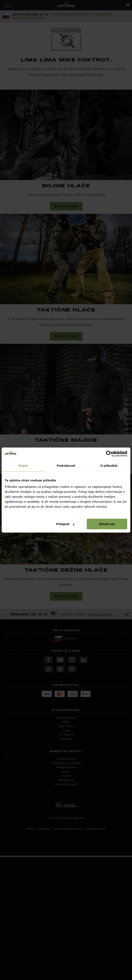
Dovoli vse (107, 524)
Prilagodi (65, 524)
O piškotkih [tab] (109, 466)
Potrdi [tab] (23, 466)
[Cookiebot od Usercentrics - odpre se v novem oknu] (109, 454)
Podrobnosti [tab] (66, 466)
